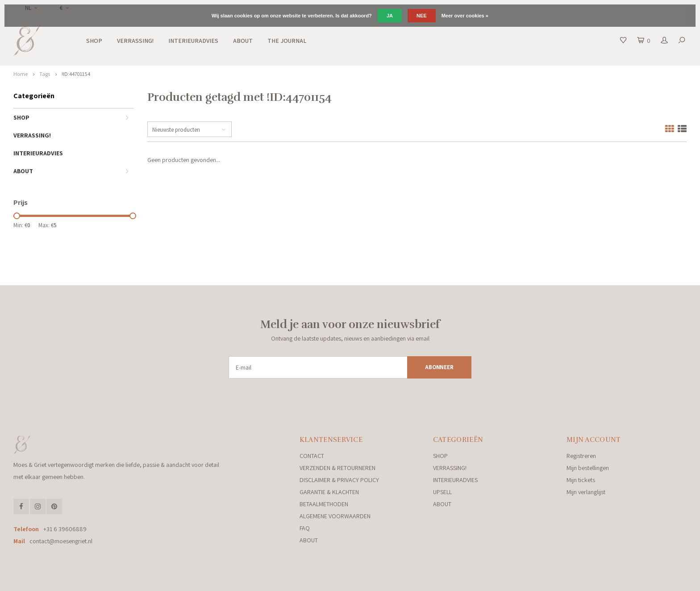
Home (21, 74)
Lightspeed (136, 581)
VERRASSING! (135, 41)
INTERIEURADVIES (193, 41)
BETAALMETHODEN (324, 504)
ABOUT (243, 41)
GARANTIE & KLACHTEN (329, 492)
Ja (390, 16)
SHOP (94, 41)
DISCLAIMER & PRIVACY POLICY (339, 480)
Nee (422, 16)
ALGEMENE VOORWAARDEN (335, 516)
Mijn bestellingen (588, 468)
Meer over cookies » (465, 16)
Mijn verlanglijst (586, 492)
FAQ (305, 528)
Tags (45, 74)
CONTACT (312, 456)
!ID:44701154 (76, 74)
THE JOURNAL (287, 41)
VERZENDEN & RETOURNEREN (337, 468)
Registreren (581, 456)
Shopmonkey (194, 581)
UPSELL (442, 492)
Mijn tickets (581, 480)
